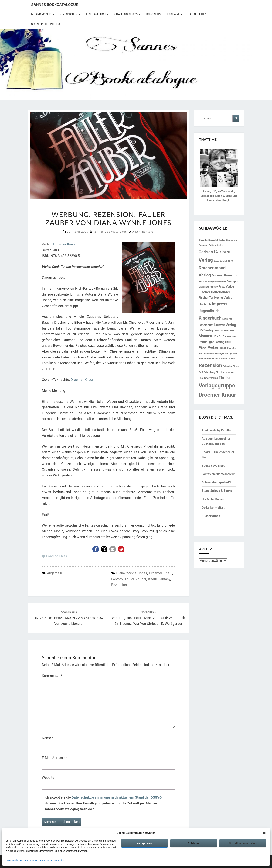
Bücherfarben (211, 516)
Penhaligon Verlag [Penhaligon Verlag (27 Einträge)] (212, 342)
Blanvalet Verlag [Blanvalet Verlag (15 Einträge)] (217, 240)
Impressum (154, 14)
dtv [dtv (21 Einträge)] (235, 275)
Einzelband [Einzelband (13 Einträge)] (204, 287)
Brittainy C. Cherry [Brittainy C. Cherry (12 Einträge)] (217, 245)
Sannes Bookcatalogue (54, 5)
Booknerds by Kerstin (216, 430)
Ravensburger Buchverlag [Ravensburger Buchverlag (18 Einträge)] (214, 358)
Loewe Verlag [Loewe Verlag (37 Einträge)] (225, 325)
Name (48, 738)
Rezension (119, 585)
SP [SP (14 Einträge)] (217, 372)
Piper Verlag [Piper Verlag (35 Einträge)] (208, 348)
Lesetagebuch (96, 14)
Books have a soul (214, 466)
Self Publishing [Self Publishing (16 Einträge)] (207, 372)
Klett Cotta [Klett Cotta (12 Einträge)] (227, 319)
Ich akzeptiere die (104, 803)
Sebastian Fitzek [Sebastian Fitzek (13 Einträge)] (231, 366)
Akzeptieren (144, 843)
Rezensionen (69, 14)
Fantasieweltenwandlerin (219, 474)
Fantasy (117, 579)
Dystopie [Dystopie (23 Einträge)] (232, 282)
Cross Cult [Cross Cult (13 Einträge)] (219, 261)
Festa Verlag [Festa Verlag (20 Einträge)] (226, 287)
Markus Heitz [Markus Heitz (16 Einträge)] (228, 331)
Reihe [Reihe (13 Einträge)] (232, 359)
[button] (264, 833)
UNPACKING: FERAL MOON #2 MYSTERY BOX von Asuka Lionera (68, 618)
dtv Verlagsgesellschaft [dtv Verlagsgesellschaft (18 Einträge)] (212, 282)
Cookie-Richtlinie (14, 861)
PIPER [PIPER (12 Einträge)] (228, 342)
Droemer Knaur (65, 244)
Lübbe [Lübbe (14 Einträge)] (217, 331)
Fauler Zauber (136, 579)
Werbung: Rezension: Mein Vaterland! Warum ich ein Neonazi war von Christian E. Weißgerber (148, 618)
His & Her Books (213, 499)
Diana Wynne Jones (132, 573)
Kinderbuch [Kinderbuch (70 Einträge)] (210, 318)
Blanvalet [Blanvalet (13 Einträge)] (203, 240)
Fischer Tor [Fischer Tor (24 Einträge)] (206, 298)
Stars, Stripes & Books (217, 491)
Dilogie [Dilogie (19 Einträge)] (229, 261)
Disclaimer (175, 14)
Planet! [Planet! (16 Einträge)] (223, 348)
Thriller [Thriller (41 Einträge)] (225, 378)
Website (48, 778)
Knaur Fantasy (159, 579)
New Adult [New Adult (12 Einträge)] (232, 337)
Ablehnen (194, 843)
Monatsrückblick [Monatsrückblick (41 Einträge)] (213, 336)
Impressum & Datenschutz (52, 861)
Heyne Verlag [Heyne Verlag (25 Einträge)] (223, 298)
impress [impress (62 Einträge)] (219, 304)
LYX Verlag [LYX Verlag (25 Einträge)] (206, 330)
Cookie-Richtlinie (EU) (46, 24)
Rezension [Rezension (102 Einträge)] (210, 365)
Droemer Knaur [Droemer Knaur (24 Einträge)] (222, 275)
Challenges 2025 (126, 14)
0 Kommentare (143, 232)
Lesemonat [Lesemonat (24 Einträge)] (206, 325)
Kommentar (52, 676)
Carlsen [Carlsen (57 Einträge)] (206, 252)
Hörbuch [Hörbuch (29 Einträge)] (205, 304)
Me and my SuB (41, 14)
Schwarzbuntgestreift (216, 482)
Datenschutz (31, 861)
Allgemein (54, 573)
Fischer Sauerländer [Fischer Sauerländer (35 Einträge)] (214, 292)
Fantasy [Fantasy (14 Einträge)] (214, 287)
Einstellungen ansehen (243, 843)
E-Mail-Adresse (54, 758)
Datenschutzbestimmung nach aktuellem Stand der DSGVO (117, 797)
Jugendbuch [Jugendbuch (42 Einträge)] (209, 311)
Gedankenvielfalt (213, 508)
